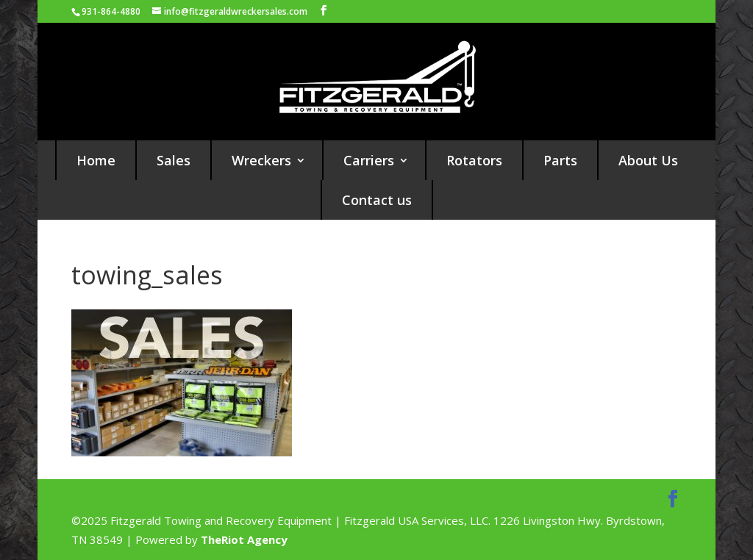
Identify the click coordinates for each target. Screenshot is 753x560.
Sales (174, 160)
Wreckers (261, 160)
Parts (560, 160)
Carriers (369, 160)
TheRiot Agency (244, 539)
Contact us (377, 200)
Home (96, 160)
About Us (648, 160)
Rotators (474, 160)
